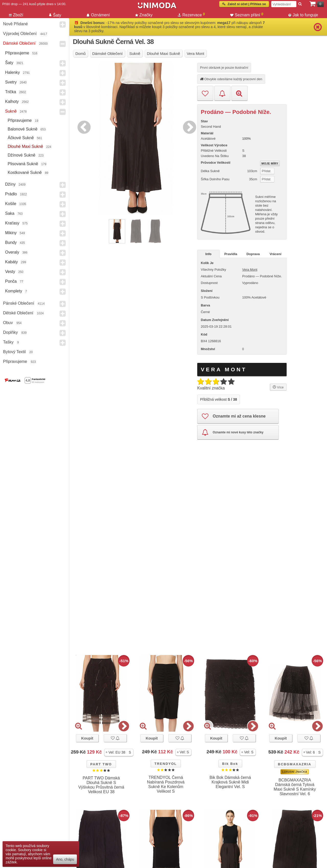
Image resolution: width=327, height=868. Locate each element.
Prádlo (11, 194)
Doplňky (10, 332)
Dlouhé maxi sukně (25, 146)
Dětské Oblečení (18, 313)
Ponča (11, 281)
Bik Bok (230, 764)
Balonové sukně (23, 129)
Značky (144, 15)
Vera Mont (250, 270)
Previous (83, 126)
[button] (119, 752)
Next (188, 126)
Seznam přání (247, 15)
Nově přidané (15, 24)
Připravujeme (17, 53)
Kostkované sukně (25, 173)
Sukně (11, 111)
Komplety (14, 291)
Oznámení (98, 15)
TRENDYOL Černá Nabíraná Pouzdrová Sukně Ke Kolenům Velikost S (166, 784)
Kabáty (11, 262)
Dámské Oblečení (19, 43)
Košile (11, 204)
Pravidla (231, 254)
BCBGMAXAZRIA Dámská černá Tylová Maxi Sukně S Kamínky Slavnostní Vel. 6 (295, 787)
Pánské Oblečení (19, 303)
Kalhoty (12, 102)
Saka (10, 213)
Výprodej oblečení (20, 34)
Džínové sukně (22, 155)
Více (278, 387)
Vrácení (275, 254)
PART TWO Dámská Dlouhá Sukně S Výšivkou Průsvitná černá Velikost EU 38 (101, 785)
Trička (11, 92)
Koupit (87, 738)
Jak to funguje (303, 15)
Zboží (16, 15)
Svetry (11, 82)
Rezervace (191, 15)
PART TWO (101, 764)
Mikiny (11, 233)
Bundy (11, 242)
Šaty (9, 63)
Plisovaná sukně (23, 164)
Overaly (12, 252)
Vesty (10, 272)
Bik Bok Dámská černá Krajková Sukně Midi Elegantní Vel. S (230, 782)
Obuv (8, 323)
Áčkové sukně (21, 138)
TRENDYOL (166, 764)
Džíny (10, 184)
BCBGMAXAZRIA (295, 764)
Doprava (253, 254)
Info (208, 254)
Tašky (8, 342)
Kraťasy (12, 223)
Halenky (13, 72)
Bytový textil (14, 352)
